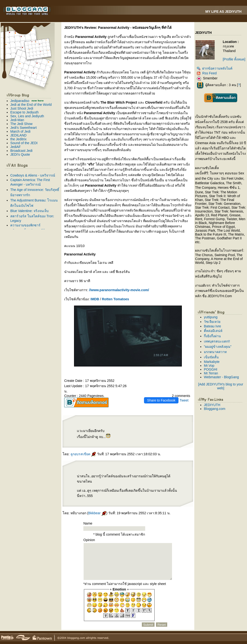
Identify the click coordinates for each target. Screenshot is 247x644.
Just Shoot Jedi (22, 108)
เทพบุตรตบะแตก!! (217, 341)
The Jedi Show (21, 124)
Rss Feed (207, 73)
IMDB (95, 299)
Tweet (184, 400)
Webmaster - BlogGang (221, 377)
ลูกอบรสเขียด (83, 454)
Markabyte (212, 362)
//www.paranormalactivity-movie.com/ (119, 290)
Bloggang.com (215, 409)
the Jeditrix (18, 139)
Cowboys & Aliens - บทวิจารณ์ (33, 175)
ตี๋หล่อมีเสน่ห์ (213, 331)
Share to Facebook (161, 400)
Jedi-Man (17, 120)
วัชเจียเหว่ (212, 322)
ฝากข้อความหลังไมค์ (215, 68)
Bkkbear (97, 513)
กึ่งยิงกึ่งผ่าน (212, 336)
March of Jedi (20, 131)
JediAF (16, 147)
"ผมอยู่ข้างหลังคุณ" (218, 347)
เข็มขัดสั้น (211, 357)
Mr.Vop (209, 366)
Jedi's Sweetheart (23, 128)
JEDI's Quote (20, 154)
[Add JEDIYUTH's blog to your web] (221, 386)
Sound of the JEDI (24, 143)
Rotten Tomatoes (115, 299)
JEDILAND (18, 135)
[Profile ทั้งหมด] (234, 59)
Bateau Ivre (213, 326)
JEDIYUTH (212, 405)
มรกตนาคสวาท (215, 352)
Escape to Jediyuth (24, 112)
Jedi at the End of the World (31, 105)
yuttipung (211, 317)
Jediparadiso (20, 101)
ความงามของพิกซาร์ (25, 225)
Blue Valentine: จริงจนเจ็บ (29, 211)
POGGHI (211, 369)
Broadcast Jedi (21, 151)
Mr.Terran (211, 373)
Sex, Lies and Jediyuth (27, 116)
